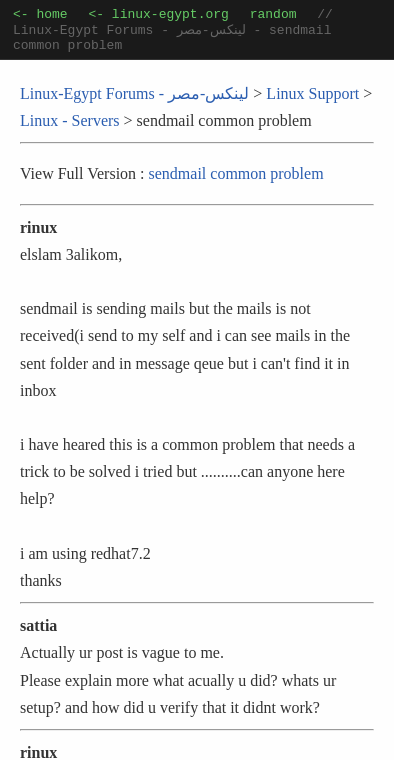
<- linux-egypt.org (158, 16)
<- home (40, 16)
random (273, 16)
